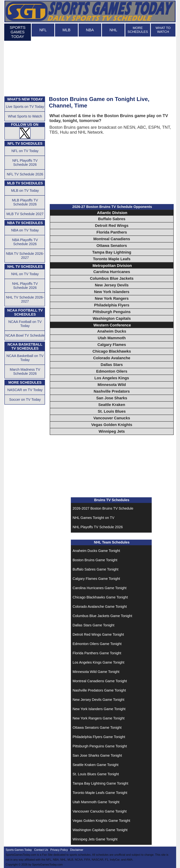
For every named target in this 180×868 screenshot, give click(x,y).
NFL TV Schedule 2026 (25, 174)
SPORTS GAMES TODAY (18, 32)
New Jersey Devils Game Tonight (98, 700)
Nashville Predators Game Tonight (99, 690)
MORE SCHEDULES (138, 30)
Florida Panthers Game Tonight (97, 653)
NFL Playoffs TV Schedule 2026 (25, 163)
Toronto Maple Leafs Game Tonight (100, 793)
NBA (90, 30)
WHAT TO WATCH (163, 30)
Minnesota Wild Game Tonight (96, 672)
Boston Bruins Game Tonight (95, 560)
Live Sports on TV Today (25, 107)
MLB (66, 30)
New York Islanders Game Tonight (99, 709)
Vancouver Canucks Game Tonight (100, 811)
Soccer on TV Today (25, 399)
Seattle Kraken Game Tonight (96, 765)
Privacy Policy (59, 850)
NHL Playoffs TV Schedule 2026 (98, 527)
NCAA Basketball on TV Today (25, 358)
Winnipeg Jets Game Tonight (95, 839)
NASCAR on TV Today (25, 390)
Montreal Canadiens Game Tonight (100, 681)
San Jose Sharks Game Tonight (97, 755)
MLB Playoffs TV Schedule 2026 (25, 202)
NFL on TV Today (25, 151)
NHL (113, 30)
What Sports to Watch (25, 116)
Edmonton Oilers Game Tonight (97, 644)
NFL (43, 30)
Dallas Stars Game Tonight (94, 625)
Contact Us (41, 850)
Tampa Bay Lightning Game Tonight (100, 783)
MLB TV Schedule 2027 (25, 214)
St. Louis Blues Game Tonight (96, 774)
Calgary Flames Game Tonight (96, 579)
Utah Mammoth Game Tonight (96, 802)
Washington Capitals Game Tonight (100, 830)
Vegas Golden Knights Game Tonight (101, 821)
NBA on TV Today (25, 230)
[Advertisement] (90, 68)
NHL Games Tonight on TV (94, 518)
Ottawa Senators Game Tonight (97, 728)
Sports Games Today (19, 850)
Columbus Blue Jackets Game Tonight (102, 616)
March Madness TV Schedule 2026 (25, 371)
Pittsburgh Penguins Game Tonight (100, 746)
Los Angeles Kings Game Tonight (98, 662)
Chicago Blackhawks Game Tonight (100, 597)
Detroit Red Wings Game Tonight (98, 634)
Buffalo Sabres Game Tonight (96, 569)
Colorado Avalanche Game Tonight (100, 607)
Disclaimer (77, 850)
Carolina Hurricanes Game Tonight (99, 588)
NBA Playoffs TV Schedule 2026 (25, 242)
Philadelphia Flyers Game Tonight (99, 737)
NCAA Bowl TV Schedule (25, 335)
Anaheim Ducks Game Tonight (96, 551)
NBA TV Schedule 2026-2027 (25, 256)
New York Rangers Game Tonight (99, 718)
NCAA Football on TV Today (25, 324)
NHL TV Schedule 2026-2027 (25, 299)
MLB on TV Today (25, 191)
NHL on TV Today (25, 274)
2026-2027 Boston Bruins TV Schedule (103, 508)
